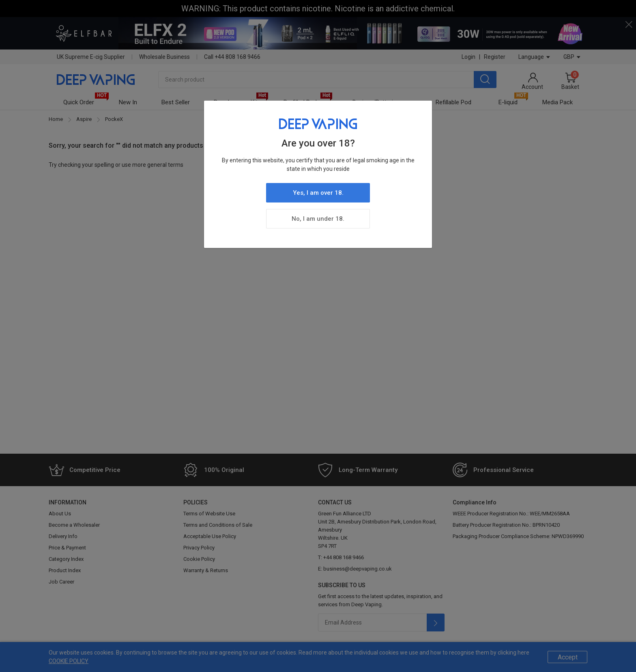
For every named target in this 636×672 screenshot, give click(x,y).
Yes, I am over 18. (318, 193)
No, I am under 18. (318, 219)
